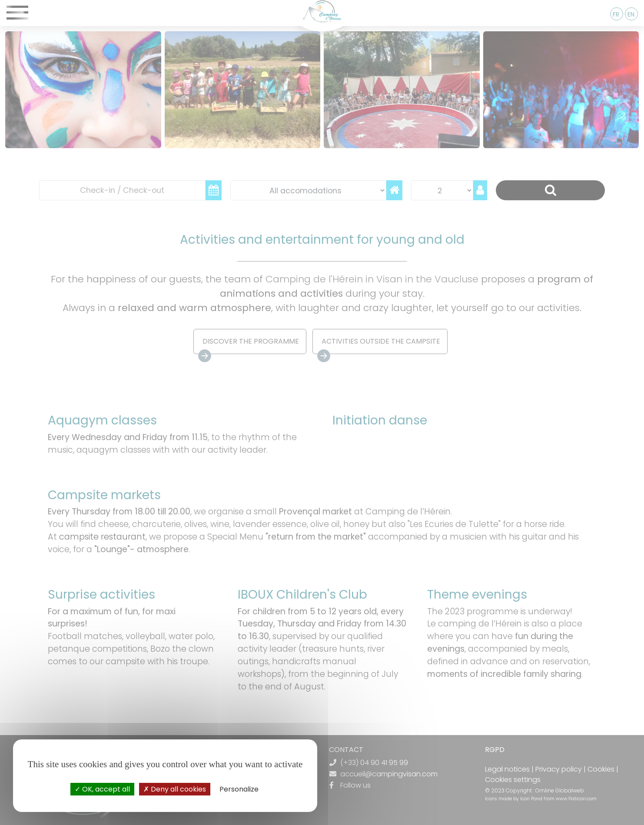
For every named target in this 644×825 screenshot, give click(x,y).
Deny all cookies (175, 789)
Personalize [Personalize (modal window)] (239, 789)
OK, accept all (102, 789)
